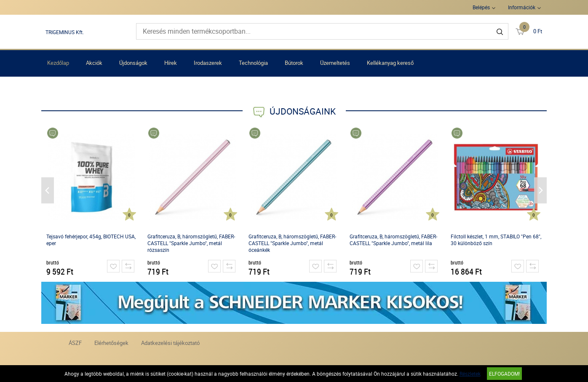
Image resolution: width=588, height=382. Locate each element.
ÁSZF (75, 343)
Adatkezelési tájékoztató (170, 343)
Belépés (481, 7)
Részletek (470, 374)
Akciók (94, 63)
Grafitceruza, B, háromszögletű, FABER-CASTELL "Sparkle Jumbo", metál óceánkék (292, 243)
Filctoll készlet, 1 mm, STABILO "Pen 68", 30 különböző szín (496, 240)
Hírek (171, 63)
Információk (522, 7)
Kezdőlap (58, 63)
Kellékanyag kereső (390, 63)
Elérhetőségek (111, 343)
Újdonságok (133, 63)
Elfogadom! (504, 374)
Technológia (253, 63)
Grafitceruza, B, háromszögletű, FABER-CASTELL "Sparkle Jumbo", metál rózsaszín (191, 243)
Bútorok (294, 63)
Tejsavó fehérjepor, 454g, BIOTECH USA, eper (91, 240)
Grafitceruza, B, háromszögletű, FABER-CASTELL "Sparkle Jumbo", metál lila (393, 240)
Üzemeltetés (335, 63)
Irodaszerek (208, 63)
